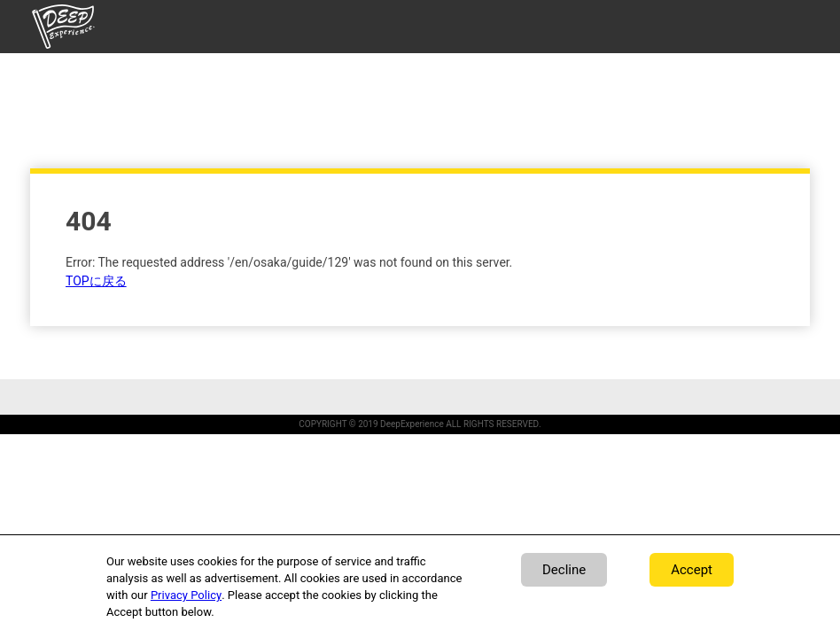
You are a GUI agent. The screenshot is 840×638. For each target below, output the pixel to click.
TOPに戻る (96, 281)
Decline (564, 570)
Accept (692, 570)
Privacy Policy (186, 595)
